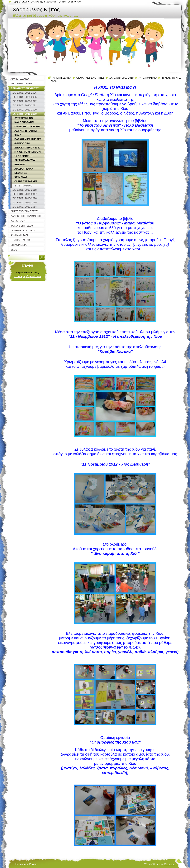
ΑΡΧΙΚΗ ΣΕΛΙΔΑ (62, 78)
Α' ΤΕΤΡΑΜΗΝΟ (148, 78)
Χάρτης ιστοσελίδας (46, 2)
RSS (64, 2)
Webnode (169, 864)
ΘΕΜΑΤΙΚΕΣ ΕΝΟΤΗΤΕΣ (90, 78)
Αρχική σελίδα (21, 2)
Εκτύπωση (77, 2)
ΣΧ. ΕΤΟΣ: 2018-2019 (121, 78)
